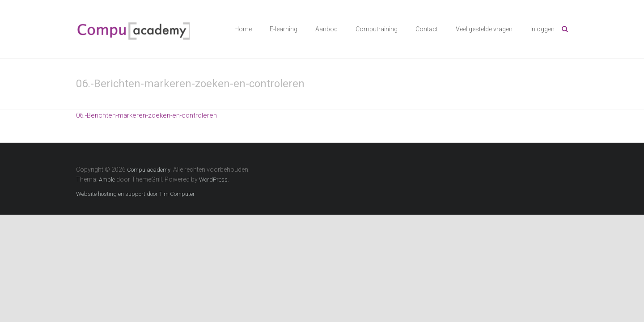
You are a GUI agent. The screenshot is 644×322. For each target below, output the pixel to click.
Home (243, 29)
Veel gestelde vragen (484, 29)
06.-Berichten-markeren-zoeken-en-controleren (146, 115)
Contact (427, 29)
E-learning (284, 29)
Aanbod (326, 29)
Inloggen (542, 29)
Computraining (377, 29)
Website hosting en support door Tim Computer (136, 194)
